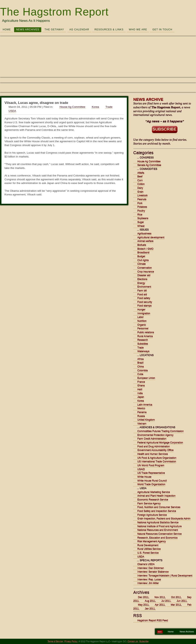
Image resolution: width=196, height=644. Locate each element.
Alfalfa (141, 173)
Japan (141, 397)
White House (144, 477)
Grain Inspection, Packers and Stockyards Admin (164, 519)
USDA (12, 111)
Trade (109, 107)
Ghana (141, 385)
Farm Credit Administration (152, 439)
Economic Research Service (153, 500)
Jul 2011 (166, 601)
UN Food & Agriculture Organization (157, 458)
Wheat (141, 226)
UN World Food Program (151, 465)
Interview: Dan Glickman (151, 568)
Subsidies (143, 344)
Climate (142, 264)
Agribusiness (144, 233)
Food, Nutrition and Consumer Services (159, 507)
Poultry (141, 211)
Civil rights (143, 260)
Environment (144, 287)
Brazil (140, 363)
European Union (146, 378)
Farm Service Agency (149, 503)
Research (143, 340)
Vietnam (142, 424)
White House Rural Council (152, 481)
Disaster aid (144, 275)
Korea (95, 107)
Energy (141, 283)
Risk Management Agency (152, 541)
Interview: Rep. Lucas (149, 579)
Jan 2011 (150, 609)
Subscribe (144, 641)
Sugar (141, 222)
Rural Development (148, 545)
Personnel (143, 328)
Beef (140, 176)
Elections (142, 279)
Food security (145, 302)
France (141, 382)
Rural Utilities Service (149, 549)
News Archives (28, 30)
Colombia (143, 370)
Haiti (140, 389)
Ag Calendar (79, 30)
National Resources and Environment (158, 530)
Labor (141, 317)
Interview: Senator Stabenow (153, 572)
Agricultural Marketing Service (154, 492)
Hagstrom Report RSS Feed (153, 620)
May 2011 (143, 605)
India (140, 393)
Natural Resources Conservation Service (160, 534)
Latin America (145, 405)
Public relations (146, 332)
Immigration (144, 313)
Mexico (141, 408)
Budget (141, 256)
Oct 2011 (176, 597)
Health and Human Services (153, 454)
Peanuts (142, 199)
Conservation (145, 268)
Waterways (143, 351)
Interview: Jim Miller (148, 583)
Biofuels (142, 245)
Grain (140, 192)
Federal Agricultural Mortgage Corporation (160, 443)
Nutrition (142, 321)
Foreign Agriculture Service (152, 515)
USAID (141, 469)
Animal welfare (145, 241)
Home (7, 30)
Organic (142, 325)
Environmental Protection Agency (155, 435)
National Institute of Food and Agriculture (160, 526)
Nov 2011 (160, 597)
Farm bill (142, 291)
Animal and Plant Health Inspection (156, 496)
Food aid (142, 294)
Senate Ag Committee (149, 165)
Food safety (144, 298)
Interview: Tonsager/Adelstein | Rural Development (165, 576)
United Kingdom (146, 420)
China (141, 367)
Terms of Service (55, 641)
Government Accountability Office (155, 450)
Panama (142, 412)
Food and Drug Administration (154, 446)
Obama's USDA (146, 564)
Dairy (140, 188)
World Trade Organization (151, 484)
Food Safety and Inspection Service (157, 511)
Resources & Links (109, 30)
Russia (141, 416)
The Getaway (54, 30)
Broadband (143, 252)
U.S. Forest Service (148, 553)
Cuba (140, 374)
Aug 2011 (150, 601)
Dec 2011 (143, 597)
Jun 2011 (182, 601)
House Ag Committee (72, 107)
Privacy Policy (71, 641)
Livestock (143, 195)
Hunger (141, 309)
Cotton (141, 184)
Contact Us (133, 641)
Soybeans (143, 218)
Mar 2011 (176, 605)
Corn (140, 180)
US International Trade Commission (157, 461)
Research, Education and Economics (158, 538)
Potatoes (142, 207)
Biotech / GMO (145, 249)
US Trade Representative (151, 473)
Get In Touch (162, 30)
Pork (140, 203)
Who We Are (138, 30)
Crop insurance (146, 272)
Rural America (145, 336)
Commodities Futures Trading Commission (161, 431)
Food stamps (144, 306)
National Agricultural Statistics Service (158, 522)
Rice (140, 215)
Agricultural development (151, 237)
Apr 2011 (160, 605)
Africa (141, 359)
